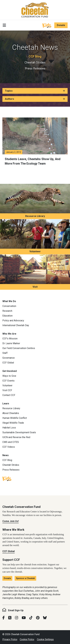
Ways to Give (9, 376)
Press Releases (35, 68)
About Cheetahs (11, 413)
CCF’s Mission (10, 339)
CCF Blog (35, 56)
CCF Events (8, 381)
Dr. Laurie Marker (11, 343)
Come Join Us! (11, 521)
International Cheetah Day (16, 325)
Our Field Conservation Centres (19, 348)
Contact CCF (9, 395)
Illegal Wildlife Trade (13, 423)
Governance (9, 358)
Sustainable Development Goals (19, 432)
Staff (5, 353)
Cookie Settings (45, 639)
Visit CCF (7, 390)
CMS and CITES (11, 442)
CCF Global (8, 363)
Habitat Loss (9, 428)
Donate (61, 25)
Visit (35, 287)
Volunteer (35, 251)
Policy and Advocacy (13, 320)
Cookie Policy (27, 639)
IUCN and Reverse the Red (16, 437)
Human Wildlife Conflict (15, 418)
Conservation (9, 306)
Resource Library (35, 216)
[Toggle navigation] (4, 25)
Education (7, 316)
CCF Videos (9, 447)
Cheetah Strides (35, 62)
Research (7, 311)
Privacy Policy (10, 639)
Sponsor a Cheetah (25, 578)
